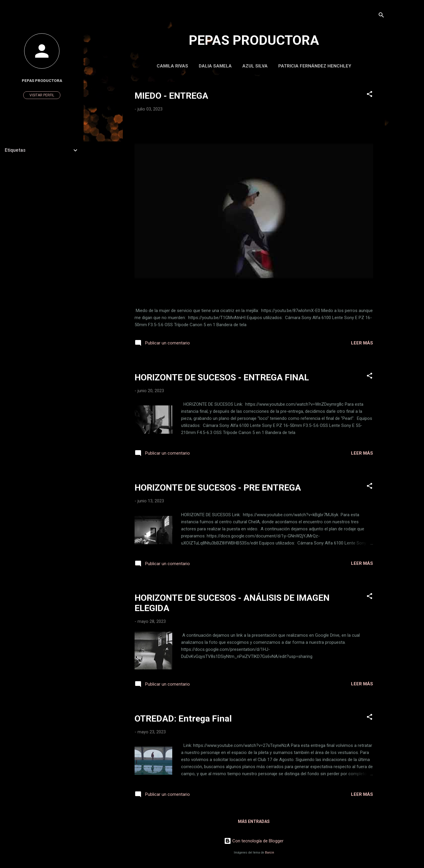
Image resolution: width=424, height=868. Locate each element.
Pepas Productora (42, 80)
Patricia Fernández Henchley (315, 66)
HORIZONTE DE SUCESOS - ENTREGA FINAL (222, 377)
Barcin (270, 853)
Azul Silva (255, 66)
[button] (370, 95)
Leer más (362, 343)
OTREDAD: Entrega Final (183, 718)
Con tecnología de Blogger (254, 841)
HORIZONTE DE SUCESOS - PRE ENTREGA (218, 487)
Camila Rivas (172, 66)
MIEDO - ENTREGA (171, 96)
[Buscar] (381, 16)
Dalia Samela (215, 66)
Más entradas (254, 821)
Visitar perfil (42, 95)
